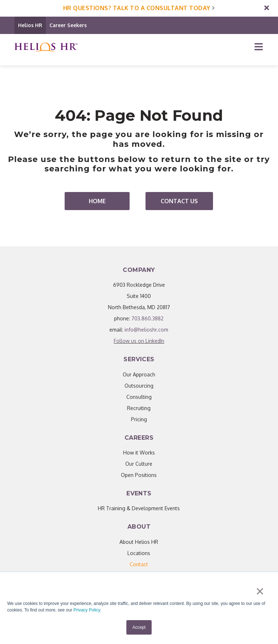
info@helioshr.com (146, 330)
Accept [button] (139, 627)
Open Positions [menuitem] (139, 475)
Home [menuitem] (97, 201)
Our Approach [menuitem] (139, 374)
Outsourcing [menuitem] (139, 386)
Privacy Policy (87, 610)
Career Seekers (68, 25)
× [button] (260, 592)
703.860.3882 (147, 318)
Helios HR (30, 25)
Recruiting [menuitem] (139, 408)
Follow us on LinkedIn (139, 341)
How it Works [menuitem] (139, 453)
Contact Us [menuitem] (179, 201)
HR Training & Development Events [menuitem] (139, 508)
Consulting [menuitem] (139, 397)
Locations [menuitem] (139, 553)
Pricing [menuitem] (139, 419)
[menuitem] (139, 564)
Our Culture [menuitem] (139, 464)
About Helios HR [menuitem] (139, 542)
